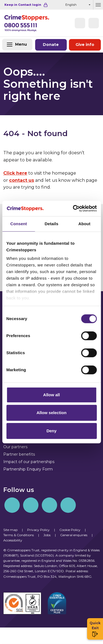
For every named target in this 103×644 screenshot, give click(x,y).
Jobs (47, 535)
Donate (51, 45)
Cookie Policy (70, 530)
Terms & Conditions (19, 535)
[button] (94, 23)
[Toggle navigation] (17, 45)
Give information (85, 45)
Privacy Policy (38, 530)
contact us (22, 180)
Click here (15, 173)
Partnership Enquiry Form (28, 469)
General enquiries (74, 535)
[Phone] (80, 23)
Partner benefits (19, 454)
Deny (51, 431)
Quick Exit (95, 629)
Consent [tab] (19, 224)
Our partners (15, 447)
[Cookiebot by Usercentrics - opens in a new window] (73, 208)
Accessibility (13, 540)
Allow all (51, 395)
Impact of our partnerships (29, 462)
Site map (10, 530)
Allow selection (51, 413)
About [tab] (84, 224)
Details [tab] (52, 224)
